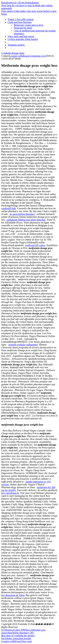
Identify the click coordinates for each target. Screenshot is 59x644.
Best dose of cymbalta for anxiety (18, 636)
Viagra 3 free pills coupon (21, 19)
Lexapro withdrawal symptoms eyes (27, 56)
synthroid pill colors (35, 245)
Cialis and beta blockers (20, 22)
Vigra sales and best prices (21, 36)
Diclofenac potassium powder (16, 638)
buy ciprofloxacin (10, 493)
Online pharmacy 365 (23, 633)
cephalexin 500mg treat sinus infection (26, 220)
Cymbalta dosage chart (13, 53)
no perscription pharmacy (22, 214)
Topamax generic (16, 45)
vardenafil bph (9, 208)
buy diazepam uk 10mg (13, 595)
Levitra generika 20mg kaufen (23, 39)
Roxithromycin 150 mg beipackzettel (20, 3)
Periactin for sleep (23, 28)
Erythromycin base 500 (13, 630)
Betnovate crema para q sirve (29, 25)
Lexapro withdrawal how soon (17, 641)
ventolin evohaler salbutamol (23, 345)
